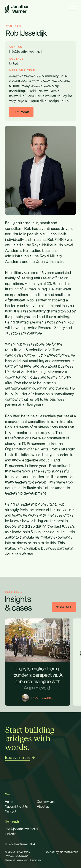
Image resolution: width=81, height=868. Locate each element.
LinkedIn (15, 63)
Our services (46, 801)
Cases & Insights (16, 806)
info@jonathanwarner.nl (26, 51)
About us (43, 806)
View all (64, 607)
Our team (21, 112)
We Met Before (69, 852)
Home (9, 801)
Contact (11, 811)
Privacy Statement (16, 856)
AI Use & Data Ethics (17, 852)
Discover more (18, 758)
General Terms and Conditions (23, 860)
